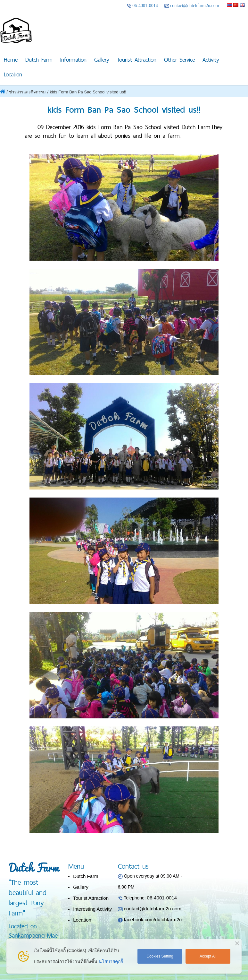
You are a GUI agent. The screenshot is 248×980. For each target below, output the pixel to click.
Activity (211, 60)
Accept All (208, 956)
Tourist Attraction (137, 60)
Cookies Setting (160, 956)
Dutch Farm (39, 60)
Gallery (102, 60)
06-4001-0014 (142, 6)
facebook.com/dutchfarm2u (153, 919)
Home (11, 60)
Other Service (179, 60)
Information (73, 60)
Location (13, 74)
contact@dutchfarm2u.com (192, 6)
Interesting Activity (92, 909)
